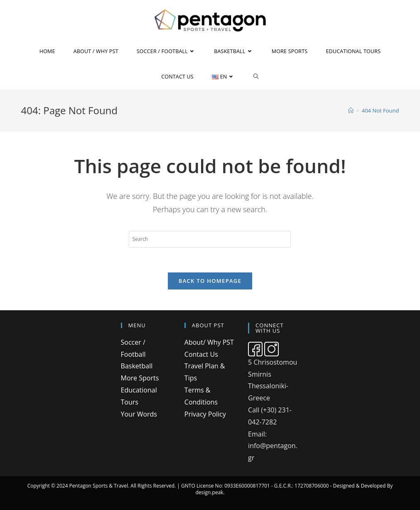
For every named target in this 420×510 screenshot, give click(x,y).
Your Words (139, 414)
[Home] (351, 110)
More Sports (140, 378)
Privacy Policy (205, 414)
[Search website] (256, 77)
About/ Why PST (209, 342)
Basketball (137, 366)
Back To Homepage (210, 281)
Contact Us (201, 354)
